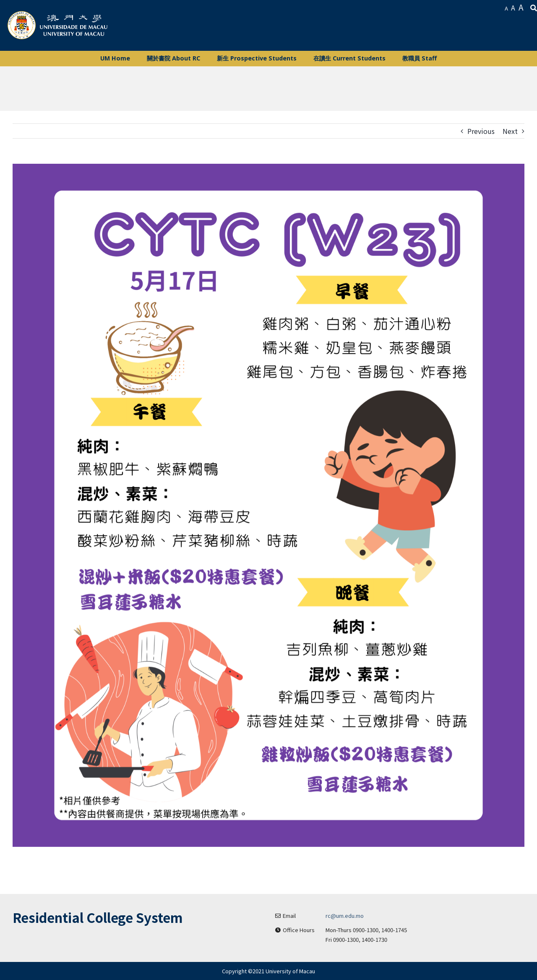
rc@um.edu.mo (345, 916)
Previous (481, 131)
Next (510, 131)
